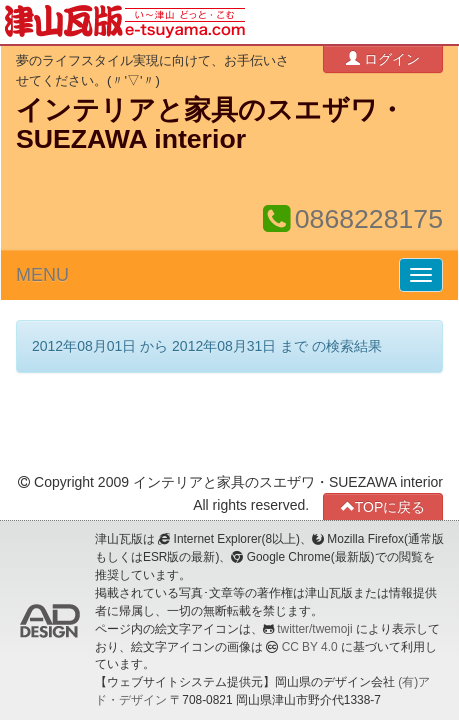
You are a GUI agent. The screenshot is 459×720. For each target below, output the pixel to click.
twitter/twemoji (314, 629)
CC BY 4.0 (310, 647)
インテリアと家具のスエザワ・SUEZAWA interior (210, 124)
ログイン (383, 58)
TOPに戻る (383, 506)
